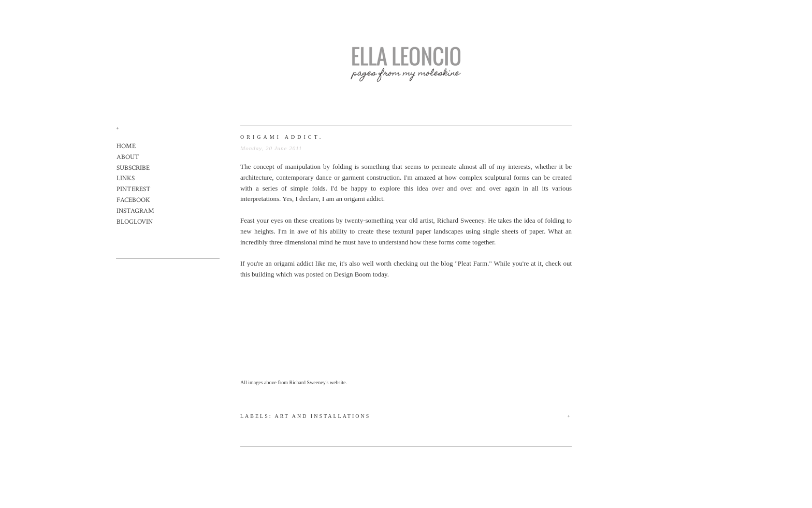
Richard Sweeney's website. (318, 382)
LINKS (126, 178)
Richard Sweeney (461, 220)
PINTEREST (134, 189)
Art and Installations (323, 416)
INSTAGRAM (135, 211)
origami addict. (282, 137)
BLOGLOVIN (135, 222)
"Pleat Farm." (473, 263)
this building (257, 274)
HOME (126, 146)
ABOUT (128, 157)
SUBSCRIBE (133, 168)
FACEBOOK (133, 200)
